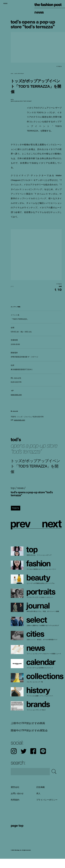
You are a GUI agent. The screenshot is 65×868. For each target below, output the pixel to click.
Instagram (14, 760)
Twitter (24, 760)
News (39, 12)
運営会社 (15, 796)
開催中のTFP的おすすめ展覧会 (29, 740)
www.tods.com (16, 404)
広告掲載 (40, 796)
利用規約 (15, 809)
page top (17, 834)
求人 (38, 803)
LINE (43, 760)
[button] (49, 291)
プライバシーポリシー (47, 809)
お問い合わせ (17, 803)
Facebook (33, 760)
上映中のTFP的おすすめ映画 (28, 732)
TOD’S (16, 517)
